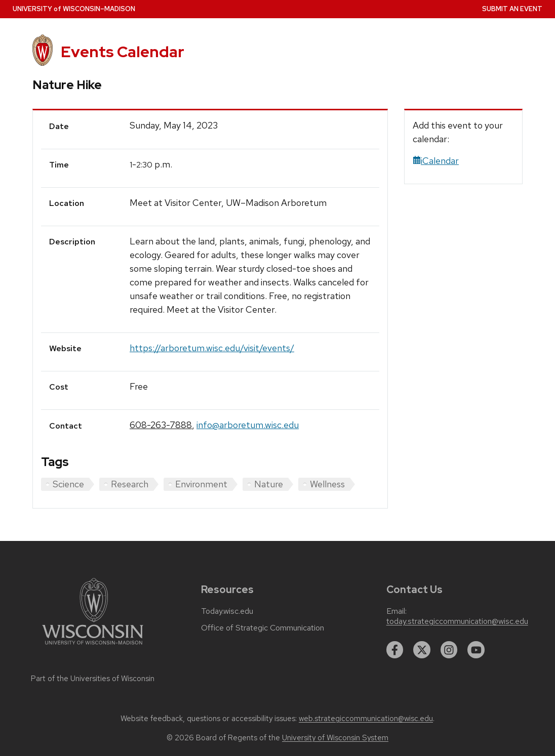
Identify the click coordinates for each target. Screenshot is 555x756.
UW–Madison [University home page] (74, 9)
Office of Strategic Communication (263, 628)
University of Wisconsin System (335, 738)
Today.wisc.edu (227, 611)
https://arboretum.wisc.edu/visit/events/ (212, 348)
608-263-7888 (161, 425)
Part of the (93, 679)
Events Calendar (123, 52)
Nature (269, 484)
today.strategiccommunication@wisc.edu (457, 621)
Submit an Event (512, 9)
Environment (201, 484)
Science (68, 484)
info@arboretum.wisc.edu (248, 425)
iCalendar (436, 161)
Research (130, 484)
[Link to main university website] (93, 646)
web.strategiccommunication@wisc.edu (366, 719)
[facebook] (395, 650)
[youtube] (476, 650)
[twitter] (422, 650)
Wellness (327, 484)
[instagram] (449, 650)
